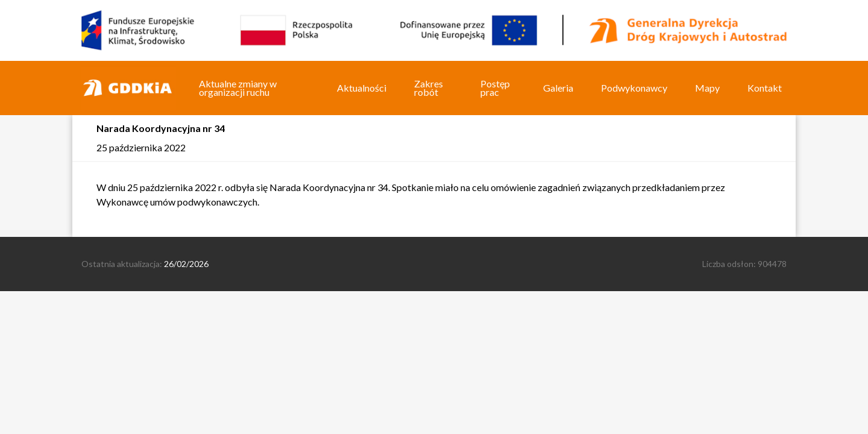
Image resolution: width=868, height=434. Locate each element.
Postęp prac (495, 88)
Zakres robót (429, 88)
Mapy (707, 88)
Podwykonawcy (634, 88)
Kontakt (765, 88)
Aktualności (362, 88)
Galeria (558, 88)
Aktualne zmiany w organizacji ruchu (238, 88)
